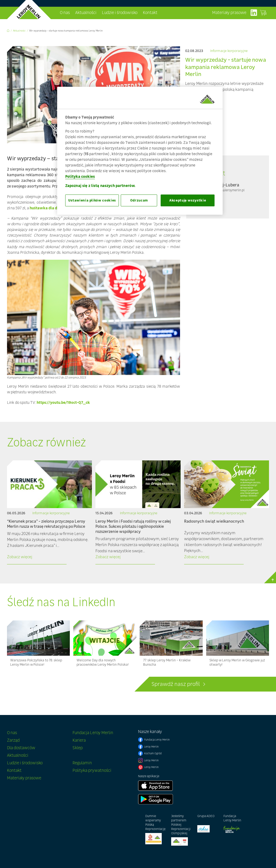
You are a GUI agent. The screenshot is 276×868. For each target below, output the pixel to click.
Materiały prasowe (229, 13)
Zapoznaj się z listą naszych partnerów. (100, 185)
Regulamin (82, 763)
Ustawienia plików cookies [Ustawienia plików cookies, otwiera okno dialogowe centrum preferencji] (92, 200)
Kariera (79, 740)
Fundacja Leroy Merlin (93, 733)
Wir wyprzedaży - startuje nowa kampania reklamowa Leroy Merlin (66, 31)
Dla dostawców (21, 748)
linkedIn (254, 13)
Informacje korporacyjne (229, 51)
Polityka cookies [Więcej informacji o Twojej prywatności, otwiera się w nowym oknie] (80, 176)
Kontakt (150, 13)
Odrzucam (139, 200)
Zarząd (13, 740)
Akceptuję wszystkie (188, 200)
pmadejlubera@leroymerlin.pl (224, 190)
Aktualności (86, 13)
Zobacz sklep (263, 13)
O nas (65, 13)
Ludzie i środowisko (120, 13)
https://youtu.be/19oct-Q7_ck (63, 402)
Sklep (78, 748)
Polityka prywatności (92, 770)
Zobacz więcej (20, 557)
